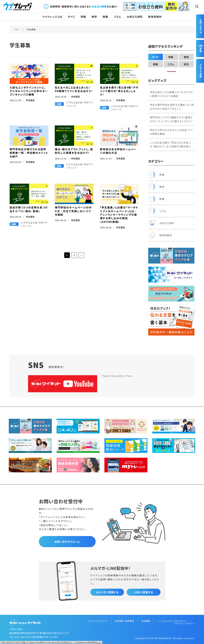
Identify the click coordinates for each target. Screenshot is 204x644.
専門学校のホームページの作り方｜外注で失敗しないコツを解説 (73, 211)
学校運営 (30, 100)
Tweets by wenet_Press (117, 376)
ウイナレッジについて (97, 621)
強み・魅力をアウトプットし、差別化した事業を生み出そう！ (74, 151)
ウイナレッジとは (52, 17)
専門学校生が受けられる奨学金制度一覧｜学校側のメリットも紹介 (29, 153)
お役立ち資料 (135, 17)
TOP (17, 29)
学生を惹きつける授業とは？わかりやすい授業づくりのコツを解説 (171, 94)
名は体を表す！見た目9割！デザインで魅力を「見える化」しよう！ (119, 91)
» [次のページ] (81, 255)
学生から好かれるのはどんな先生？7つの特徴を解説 (171, 132)
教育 (94, 17)
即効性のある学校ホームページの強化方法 (118, 151)
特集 (83, 17)
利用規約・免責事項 (124, 621)
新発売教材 (155, 17)
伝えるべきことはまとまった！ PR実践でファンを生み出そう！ (74, 89)
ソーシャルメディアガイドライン (172, 621)
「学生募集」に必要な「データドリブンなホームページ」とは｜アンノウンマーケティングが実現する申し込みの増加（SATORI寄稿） (119, 215)
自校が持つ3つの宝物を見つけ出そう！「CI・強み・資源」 (29, 209)
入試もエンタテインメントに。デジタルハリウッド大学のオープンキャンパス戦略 (29, 91)
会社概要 (146, 621)
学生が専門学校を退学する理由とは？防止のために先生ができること (172, 107)
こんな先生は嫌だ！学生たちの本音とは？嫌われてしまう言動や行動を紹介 (170, 144)
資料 (186, 64)
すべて (71, 17)
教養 (105, 17)
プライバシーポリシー (184, 623)
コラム (117, 17)
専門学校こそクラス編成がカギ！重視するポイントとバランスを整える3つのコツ (171, 119)
